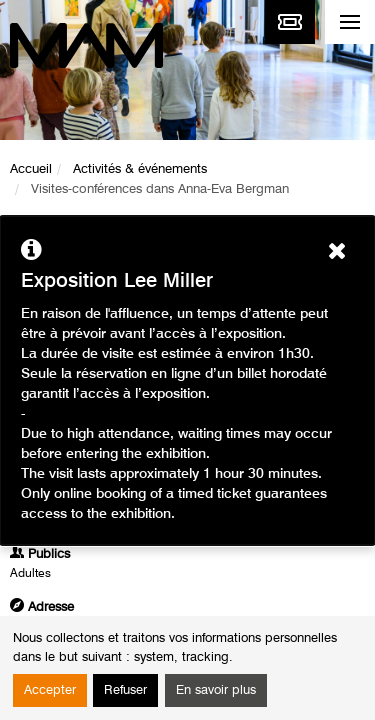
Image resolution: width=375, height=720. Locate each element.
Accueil (31, 169)
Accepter (50, 690)
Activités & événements (140, 169)
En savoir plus (216, 690)
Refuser (125, 690)
